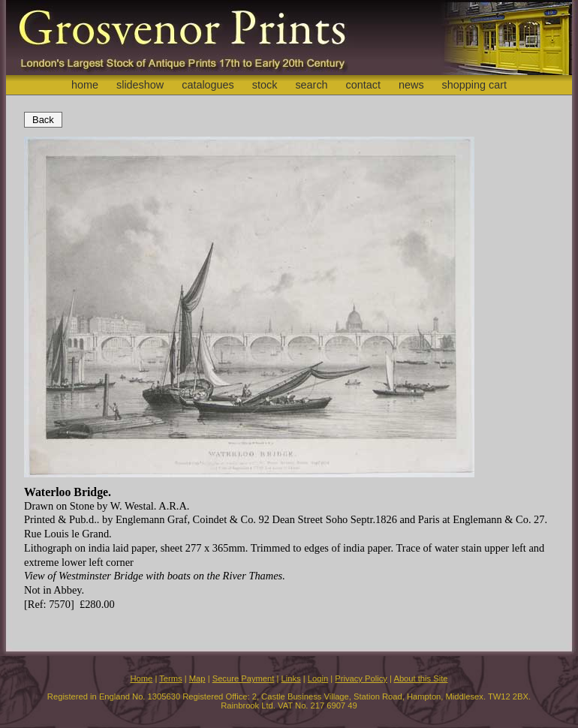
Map (197, 678)
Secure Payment (244, 678)
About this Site (420, 678)
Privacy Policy (361, 678)
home (85, 85)
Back (43, 120)
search (311, 85)
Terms (170, 678)
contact (363, 85)
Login (318, 678)
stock (265, 85)
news (411, 85)
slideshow (140, 85)
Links (291, 678)
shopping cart (474, 85)
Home (141, 678)
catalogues (208, 85)
